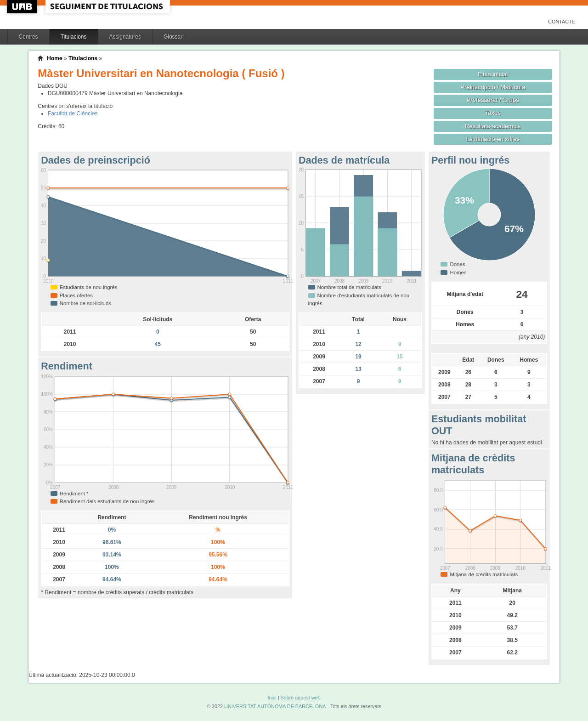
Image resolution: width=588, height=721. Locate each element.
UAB (23, 7)
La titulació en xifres (493, 139)
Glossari (174, 37)
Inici (272, 698)
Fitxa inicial (493, 74)
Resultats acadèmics (493, 126)
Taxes (493, 113)
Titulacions (74, 37)
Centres (28, 37)
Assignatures (125, 37)
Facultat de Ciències (73, 114)
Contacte (562, 22)
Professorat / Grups (493, 100)
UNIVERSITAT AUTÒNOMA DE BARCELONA (275, 706)
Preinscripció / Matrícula (493, 87)
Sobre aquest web (300, 698)
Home (54, 58)
